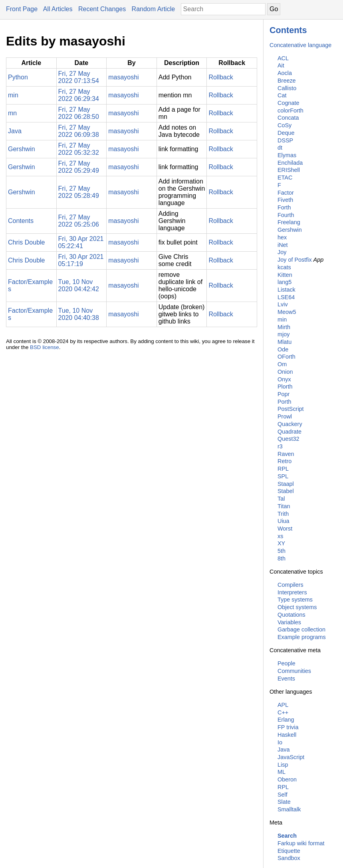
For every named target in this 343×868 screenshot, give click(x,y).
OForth (286, 357)
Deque (286, 133)
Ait (281, 65)
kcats (284, 267)
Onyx (284, 379)
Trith (283, 514)
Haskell (287, 735)
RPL (283, 469)
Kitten (285, 275)
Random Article (154, 9)
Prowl (285, 416)
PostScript (291, 409)
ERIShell (289, 170)
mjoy (284, 334)
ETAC (285, 178)
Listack (286, 290)
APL (283, 705)
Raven (286, 454)
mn (12, 113)
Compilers (290, 585)
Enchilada (290, 163)
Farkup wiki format (301, 843)
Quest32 (288, 439)
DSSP (285, 140)
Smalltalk (289, 809)
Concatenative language (300, 45)
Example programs (302, 637)
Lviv (283, 304)
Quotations (291, 615)
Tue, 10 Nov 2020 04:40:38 (79, 314)
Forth (284, 207)
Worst (285, 529)
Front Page (22, 9)
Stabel (286, 491)
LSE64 (286, 297)
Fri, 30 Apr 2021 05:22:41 (81, 242)
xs (280, 536)
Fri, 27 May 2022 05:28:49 (79, 192)
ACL (283, 58)
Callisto (287, 88)
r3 (280, 446)
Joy (282, 252)
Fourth (286, 215)
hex (282, 237)
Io (280, 742)
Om (282, 364)
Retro (285, 461)
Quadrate (289, 432)
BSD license (45, 347)
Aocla (285, 73)
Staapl (286, 484)
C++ (283, 712)
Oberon (287, 779)
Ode (283, 349)
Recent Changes (102, 9)
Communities (294, 671)
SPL (283, 476)
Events (286, 679)
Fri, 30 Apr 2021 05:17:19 (81, 260)
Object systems (297, 607)
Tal (281, 499)
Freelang (289, 222)
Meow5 (287, 312)
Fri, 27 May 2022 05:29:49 (79, 167)
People (286, 663)
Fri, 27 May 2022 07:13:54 (79, 77)
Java (284, 750)
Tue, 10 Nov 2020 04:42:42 (79, 285)
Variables (289, 622)
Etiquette (289, 851)
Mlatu (285, 342)
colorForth (290, 110)
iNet (283, 245)
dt (280, 148)
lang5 (285, 282)
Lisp (283, 765)
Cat (282, 95)
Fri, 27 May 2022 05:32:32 (79, 149)
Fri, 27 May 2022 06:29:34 (79, 95)
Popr (284, 394)
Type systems (295, 600)
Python (18, 77)
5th (282, 551)
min (282, 320)
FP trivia (288, 727)
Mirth (284, 327)
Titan (284, 506)
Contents (288, 30)
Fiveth (285, 200)
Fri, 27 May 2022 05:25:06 (79, 221)
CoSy (285, 125)
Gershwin (290, 230)
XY (281, 543)
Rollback (221, 77)
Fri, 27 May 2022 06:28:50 (79, 113)
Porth (284, 402)
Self (283, 795)
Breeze (287, 81)
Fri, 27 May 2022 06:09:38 (79, 131)
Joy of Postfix (295, 260)
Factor (286, 193)
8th (282, 558)
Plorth (285, 387)
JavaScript (291, 757)
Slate (284, 802)
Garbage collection (301, 629)
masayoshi (123, 77)
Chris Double (26, 242)
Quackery (290, 424)
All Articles (58, 9)
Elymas (287, 155)
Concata (288, 118)
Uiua (284, 521)
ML (282, 772)
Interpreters (292, 592)
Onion (285, 372)
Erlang (286, 720)
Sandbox (289, 858)
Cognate (288, 103)
